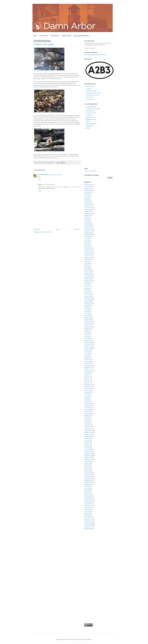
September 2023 (89, 235)
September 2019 (89, 327)
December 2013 (88, 454)
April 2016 (87, 400)
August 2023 (88, 237)
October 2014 (88, 435)
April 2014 (87, 446)
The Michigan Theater (92, 91)
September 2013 (89, 460)
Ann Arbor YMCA (90, 99)
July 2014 (87, 440)
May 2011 (87, 513)
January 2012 (88, 498)
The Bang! (89, 89)
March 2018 (87, 360)
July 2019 (87, 331)
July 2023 (87, 238)
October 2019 (88, 325)
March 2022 (87, 269)
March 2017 (87, 383)
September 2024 (89, 214)
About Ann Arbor (55, 36)
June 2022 (87, 263)
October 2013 (88, 458)
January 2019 (88, 340)
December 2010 (88, 523)
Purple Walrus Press (91, 107)
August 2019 (88, 329)
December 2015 (88, 408)
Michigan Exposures (91, 120)
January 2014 (88, 452)
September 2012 (89, 483)
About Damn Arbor (44, 36)
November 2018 (88, 344)
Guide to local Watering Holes (81, 36)
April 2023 (87, 244)
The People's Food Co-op (92, 95)
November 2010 (88, 525)
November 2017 (88, 367)
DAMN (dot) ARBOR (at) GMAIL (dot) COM (95, 55)
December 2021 (88, 275)
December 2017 (88, 365)
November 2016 (88, 388)
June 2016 (87, 396)
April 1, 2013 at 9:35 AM (55, 175)
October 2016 (88, 390)
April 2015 (87, 423)
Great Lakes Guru (90, 111)
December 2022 (88, 252)
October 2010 (88, 527)
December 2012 (88, 477)
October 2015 (88, 411)
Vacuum (88, 122)
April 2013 (87, 469)
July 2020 (87, 308)
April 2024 (87, 221)
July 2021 (87, 285)
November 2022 (88, 254)
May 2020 (87, 312)
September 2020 (89, 304)
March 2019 (87, 338)
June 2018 (87, 354)
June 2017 (87, 377)
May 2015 (87, 421)
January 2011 (88, 521)
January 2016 (88, 406)
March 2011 (87, 517)
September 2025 (89, 190)
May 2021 (87, 288)
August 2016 (88, 392)
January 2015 (88, 429)
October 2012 (88, 481)
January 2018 (88, 363)
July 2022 (87, 262)
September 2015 (89, 413)
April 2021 (87, 290)
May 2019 (87, 335)
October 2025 (88, 189)
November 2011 (88, 502)
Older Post (77, 229)
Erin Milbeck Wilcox (43, 175)
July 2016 (87, 394)
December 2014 (88, 431)
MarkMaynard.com (91, 117)
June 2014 (87, 442)
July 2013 (87, 463)
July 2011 (87, 509)
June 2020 (87, 310)
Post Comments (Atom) (46, 232)
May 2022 (87, 265)
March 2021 (87, 292)
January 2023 (88, 250)
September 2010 (89, 529)
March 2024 (87, 223)
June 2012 (87, 488)
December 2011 (88, 500)
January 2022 (88, 273)
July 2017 (87, 375)
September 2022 (89, 258)
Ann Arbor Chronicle (91, 113)
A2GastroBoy (89, 126)
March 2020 (87, 315)
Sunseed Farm (90, 97)
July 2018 (87, 352)
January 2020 (88, 319)
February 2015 (88, 427)
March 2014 (87, 448)
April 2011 (87, 515)
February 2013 (88, 473)
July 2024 (87, 217)
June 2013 (87, 465)
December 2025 (88, 185)
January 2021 (88, 296)
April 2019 (87, 337)
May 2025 (87, 198)
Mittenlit (88, 128)
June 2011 (87, 511)
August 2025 (88, 192)
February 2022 (88, 271)
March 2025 (87, 202)
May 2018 (87, 356)
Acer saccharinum (39, 83)
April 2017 (87, 381)
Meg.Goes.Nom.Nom (91, 124)
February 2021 (88, 294)
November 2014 (88, 433)
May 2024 (87, 219)
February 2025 (88, 204)
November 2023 (88, 231)
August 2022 (88, 260)
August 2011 (88, 508)
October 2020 (88, 302)
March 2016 (87, 402)
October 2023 (88, 233)
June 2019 (87, 333)
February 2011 (88, 519)
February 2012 (88, 496)
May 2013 (87, 467)
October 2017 (88, 369)
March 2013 (87, 471)
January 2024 (88, 227)
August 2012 (88, 485)
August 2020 (88, 306)
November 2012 (88, 479)
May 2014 (87, 444)
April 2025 (87, 200)
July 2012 (87, 486)
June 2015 (87, 419)
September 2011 (89, 506)
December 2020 (88, 298)
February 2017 (88, 385)
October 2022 (88, 256)
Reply (40, 179)
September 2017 (89, 371)
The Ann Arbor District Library (93, 93)
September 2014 (89, 436)
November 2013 (88, 456)
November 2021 (88, 277)
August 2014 (88, 438)
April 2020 (87, 313)
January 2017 (88, 386)
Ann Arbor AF (89, 115)
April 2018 (87, 358)
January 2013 (88, 475)
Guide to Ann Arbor (66, 36)
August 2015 (88, 415)
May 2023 (87, 242)
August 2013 (88, 461)
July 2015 (87, 417)
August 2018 (88, 350)
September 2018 (89, 348)
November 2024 (88, 210)
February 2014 (88, 450)
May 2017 (87, 379)
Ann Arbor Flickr (90, 87)
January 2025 (88, 206)
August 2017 (88, 373)
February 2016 (88, 404)
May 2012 (87, 490)
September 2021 (89, 281)
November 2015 (88, 410)
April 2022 (87, 267)
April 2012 (87, 492)
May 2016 (87, 398)
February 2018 (88, 361)
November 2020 (88, 300)
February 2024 (88, 225)
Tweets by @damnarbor (90, 171)
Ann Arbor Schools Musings (93, 109)
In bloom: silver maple (44, 44)
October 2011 (88, 504)
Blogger (90, 639)
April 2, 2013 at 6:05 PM (48, 185)
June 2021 (87, 287)
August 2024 (88, 215)
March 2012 (87, 494)
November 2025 (88, 187)
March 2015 (87, 425)
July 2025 (87, 194)
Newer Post (37, 229)
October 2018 (88, 346)
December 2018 (88, 342)
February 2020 (88, 317)
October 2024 (88, 212)
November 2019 (88, 323)
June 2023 (87, 240)
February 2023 (88, 248)
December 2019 (88, 321)
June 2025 (87, 196)
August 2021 (88, 283)
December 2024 (88, 208)
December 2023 (88, 229)
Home (35, 36)
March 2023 (87, 246)
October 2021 (88, 279)
